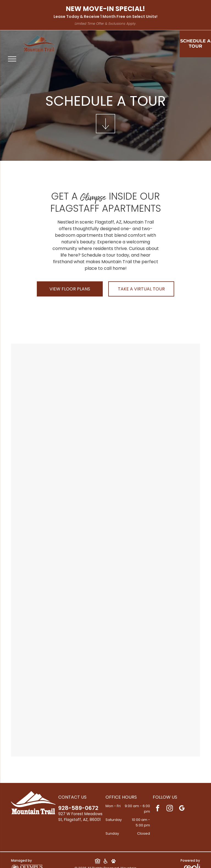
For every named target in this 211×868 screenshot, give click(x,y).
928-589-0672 (78, 808)
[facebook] (158, 809)
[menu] (12, 59)
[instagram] (170, 809)
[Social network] (97, 862)
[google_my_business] (182, 809)
